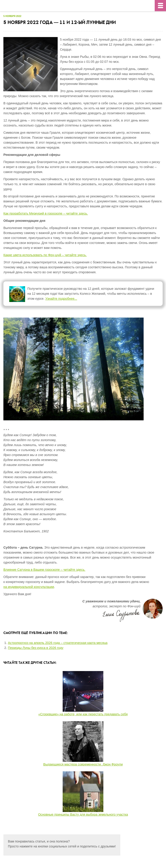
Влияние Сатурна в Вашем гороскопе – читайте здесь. (44, 570)
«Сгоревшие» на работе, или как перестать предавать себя (83, 714)
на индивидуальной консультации (29, 587)
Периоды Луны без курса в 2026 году (36, 648)
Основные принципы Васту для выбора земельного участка (83, 814)
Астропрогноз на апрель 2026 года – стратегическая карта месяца (58, 643)
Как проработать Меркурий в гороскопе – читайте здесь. (46, 213)
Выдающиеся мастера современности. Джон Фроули (83, 764)
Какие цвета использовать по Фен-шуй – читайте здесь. (45, 255)
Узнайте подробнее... (61, 299)
